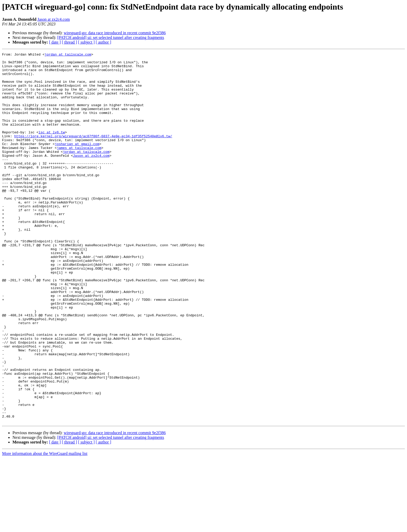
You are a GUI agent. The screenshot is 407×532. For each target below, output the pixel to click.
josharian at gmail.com (77, 162)
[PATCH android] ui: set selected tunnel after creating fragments (111, 37)
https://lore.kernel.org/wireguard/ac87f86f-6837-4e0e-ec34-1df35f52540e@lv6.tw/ (93, 153)
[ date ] (55, 42)
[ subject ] (86, 42)
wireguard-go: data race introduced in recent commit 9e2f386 (115, 33)
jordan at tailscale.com (68, 55)
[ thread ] (69, 42)
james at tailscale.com (79, 167)
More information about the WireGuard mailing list (45, 527)
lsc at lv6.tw (52, 148)
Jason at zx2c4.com (54, 19)
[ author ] (104, 42)
